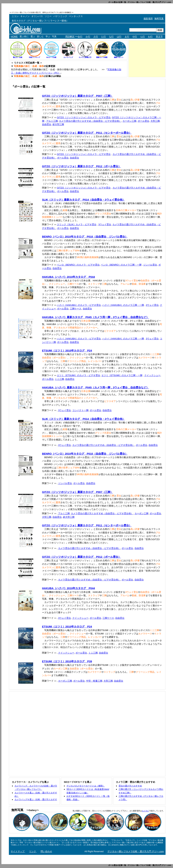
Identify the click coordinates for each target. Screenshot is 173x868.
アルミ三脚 (52, 121)
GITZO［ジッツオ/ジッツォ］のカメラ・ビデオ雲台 (84, 117)
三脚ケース (76, 309)
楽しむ (40, 36)
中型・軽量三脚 (94, 681)
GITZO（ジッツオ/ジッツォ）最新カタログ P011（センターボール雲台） (87, 133)
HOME (14, 36)
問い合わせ (46, 851)
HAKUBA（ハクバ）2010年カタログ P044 (68, 277)
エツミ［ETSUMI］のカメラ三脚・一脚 (122, 375)
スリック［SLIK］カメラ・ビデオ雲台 (77, 224)
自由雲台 (47, 124)
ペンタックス (76, 16)
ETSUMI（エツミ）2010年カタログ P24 (67, 350)
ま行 (127, 36)
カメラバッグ (68, 57)
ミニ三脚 (59, 379)
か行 (88, 36)
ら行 (143, 36)
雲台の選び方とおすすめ (130, 786)
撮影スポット (119, 57)
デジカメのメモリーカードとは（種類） (86, 786)
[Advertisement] (124, 12)
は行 (119, 36)
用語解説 (70, 36)
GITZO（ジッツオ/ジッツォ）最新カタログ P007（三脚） (77, 96)
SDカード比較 (51, 57)
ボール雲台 (143, 121)
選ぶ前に (24, 36)
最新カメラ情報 (102, 57)
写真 (54, 36)
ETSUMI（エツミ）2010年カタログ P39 (67, 661)
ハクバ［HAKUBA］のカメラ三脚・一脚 (123, 305)
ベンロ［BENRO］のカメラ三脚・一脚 (121, 265)
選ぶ (33, 36)
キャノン (25, 16)
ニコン (15, 16)
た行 (104, 36)
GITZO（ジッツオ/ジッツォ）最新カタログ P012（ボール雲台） (81, 166)
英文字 (159, 36)
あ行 (80, 36)
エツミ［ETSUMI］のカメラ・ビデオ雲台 (79, 375)
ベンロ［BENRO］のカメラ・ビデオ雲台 (78, 265)
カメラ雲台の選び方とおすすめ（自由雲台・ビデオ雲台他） (90, 121)
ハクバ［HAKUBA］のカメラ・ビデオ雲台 (79, 305)
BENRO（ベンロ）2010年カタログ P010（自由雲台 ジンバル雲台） (85, 237)
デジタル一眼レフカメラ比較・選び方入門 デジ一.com (136, 851)
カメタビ (145, 811)
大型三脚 (155, 121)
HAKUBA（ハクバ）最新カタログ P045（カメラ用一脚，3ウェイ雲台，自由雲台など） (95, 317)
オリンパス (37, 16)
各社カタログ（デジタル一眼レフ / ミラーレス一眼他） (40, 21)
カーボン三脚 (129, 121)
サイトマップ (18, 851)
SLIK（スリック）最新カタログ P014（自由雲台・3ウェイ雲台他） (83, 200)
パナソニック (60, 16)
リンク (33, 851)
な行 (111, 36)
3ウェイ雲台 (105, 224)
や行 (135, 36)
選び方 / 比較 (18, 57)
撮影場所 (148, 19)
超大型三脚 (58, 124)
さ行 (96, 36)
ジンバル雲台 (150, 265)
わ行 (150, 36)
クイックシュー (152, 375)
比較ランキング (34, 57)
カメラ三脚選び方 (85, 57)
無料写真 (159, 19)
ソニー (48, 16)
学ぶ (48, 36)
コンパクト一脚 (80, 410)
